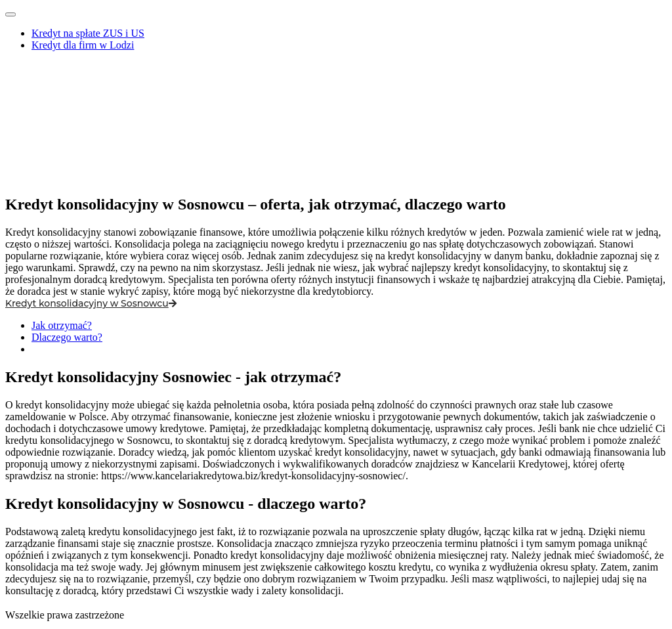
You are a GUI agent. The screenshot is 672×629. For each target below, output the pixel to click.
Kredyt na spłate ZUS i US (88, 33)
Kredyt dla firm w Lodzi (83, 45)
